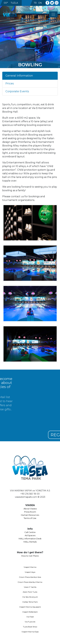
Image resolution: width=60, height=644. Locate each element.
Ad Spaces (30, 535)
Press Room (30, 512)
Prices (10, 84)
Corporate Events (17, 91)
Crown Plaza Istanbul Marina (30, 582)
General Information (19, 76)
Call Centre (30, 532)
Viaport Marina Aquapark (30, 607)
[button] (4, 34)
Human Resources (30, 515)
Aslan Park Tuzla (30, 592)
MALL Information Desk (30, 539)
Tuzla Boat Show (30, 627)
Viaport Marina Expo (30, 632)
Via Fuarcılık (30, 622)
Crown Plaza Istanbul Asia (30, 577)
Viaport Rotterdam (30, 612)
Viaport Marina (30, 567)
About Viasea (30, 509)
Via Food (30, 617)
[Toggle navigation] (53, 14)
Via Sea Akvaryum (30, 597)
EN (40, 3)
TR (35, 3)
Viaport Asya (30, 572)
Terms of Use (30, 518)
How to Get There (30, 556)
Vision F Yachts (30, 587)
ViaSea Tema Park (30, 602)
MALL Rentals (30, 542)
